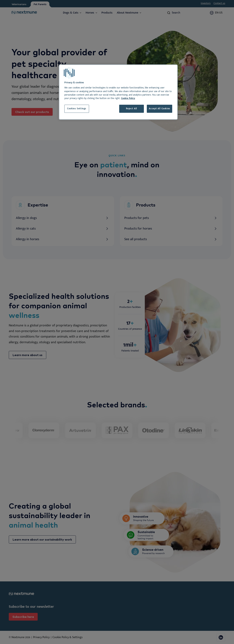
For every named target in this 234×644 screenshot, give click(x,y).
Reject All (131, 109)
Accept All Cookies (160, 109)
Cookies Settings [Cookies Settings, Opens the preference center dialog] (77, 109)
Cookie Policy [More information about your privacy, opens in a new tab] (128, 98)
